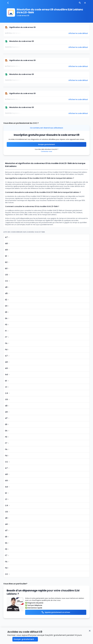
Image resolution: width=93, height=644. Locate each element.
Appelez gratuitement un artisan (56, 612)
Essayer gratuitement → (25, 639)
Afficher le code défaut (78, 33)
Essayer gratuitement (47, 144)
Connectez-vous (46, 151)
